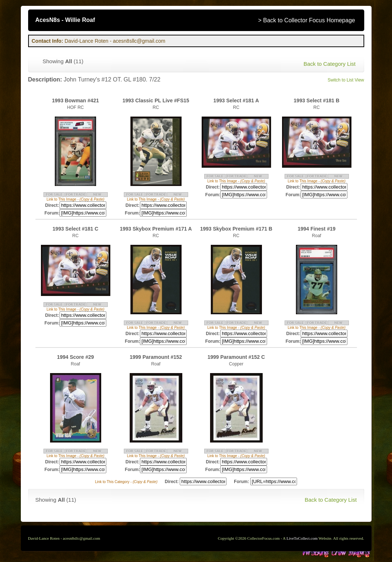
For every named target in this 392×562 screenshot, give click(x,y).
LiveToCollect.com (302, 538)
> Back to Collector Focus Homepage (307, 20)
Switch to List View (346, 80)
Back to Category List (330, 64)
